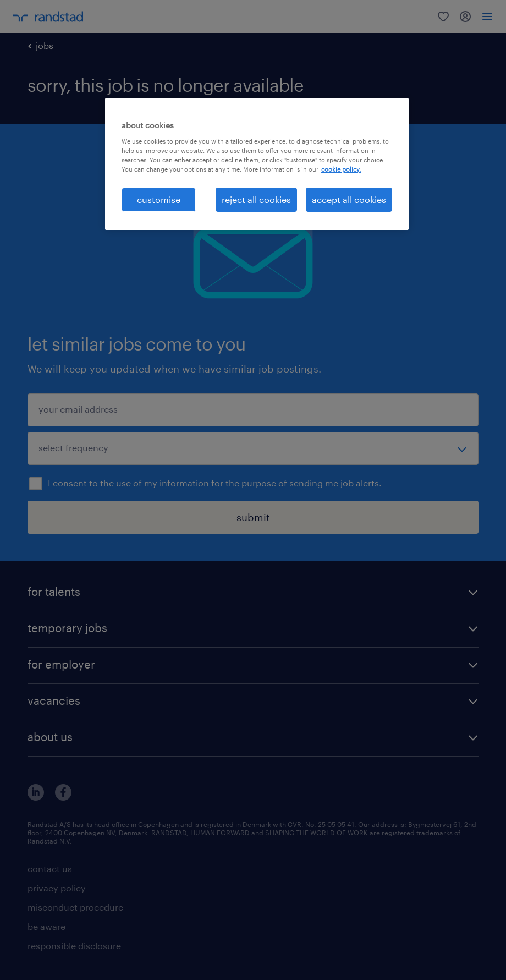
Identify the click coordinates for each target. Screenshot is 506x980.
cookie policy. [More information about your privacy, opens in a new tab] (341, 169)
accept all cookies (349, 199)
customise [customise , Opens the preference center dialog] (159, 199)
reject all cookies (256, 199)
